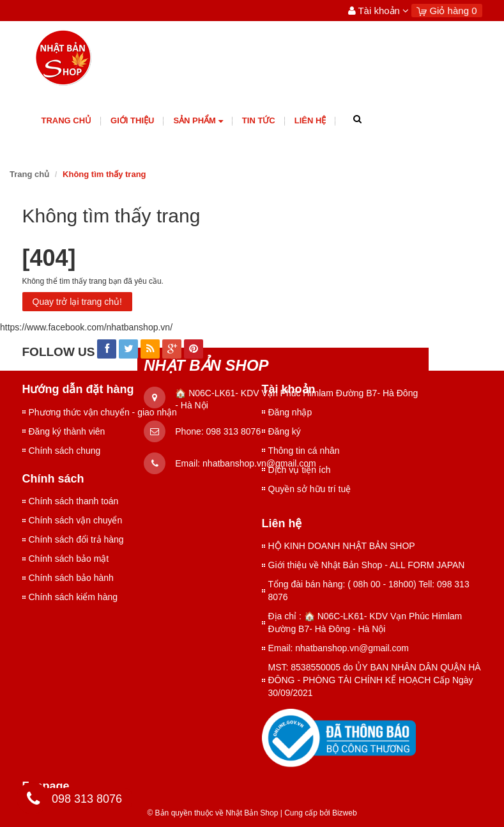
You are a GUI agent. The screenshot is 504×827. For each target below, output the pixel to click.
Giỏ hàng (447, 11)
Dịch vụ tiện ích (300, 470)
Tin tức (259, 120)
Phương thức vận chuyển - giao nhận (103, 412)
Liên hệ (310, 120)
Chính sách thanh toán (74, 501)
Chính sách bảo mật (69, 559)
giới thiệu (132, 120)
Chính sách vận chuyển (76, 520)
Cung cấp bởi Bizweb (319, 813)
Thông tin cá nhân (304, 451)
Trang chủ (67, 120)
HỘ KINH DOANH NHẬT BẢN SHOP (342, 546)
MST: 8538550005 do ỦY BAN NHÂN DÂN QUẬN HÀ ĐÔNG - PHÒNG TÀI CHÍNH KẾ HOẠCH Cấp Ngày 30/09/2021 (375, 680)
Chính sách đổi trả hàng (76, 539)
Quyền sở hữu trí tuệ (310, 489)
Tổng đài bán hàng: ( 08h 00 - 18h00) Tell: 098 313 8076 (369, 591)
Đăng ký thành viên (67, 431)
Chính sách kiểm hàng (73, 597)
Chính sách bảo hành (71, 578)
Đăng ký (285, 431)
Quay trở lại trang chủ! (77, 302)
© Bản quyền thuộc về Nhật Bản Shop (212, 813)
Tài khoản (379, 11)
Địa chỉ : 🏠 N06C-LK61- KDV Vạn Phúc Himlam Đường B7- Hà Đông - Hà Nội (365, 622)
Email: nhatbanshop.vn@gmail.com (339, 648)
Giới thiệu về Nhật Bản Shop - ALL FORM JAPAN (367, 565)
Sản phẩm (198, 121)
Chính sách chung (65, 451)
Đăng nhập (290, 412)
